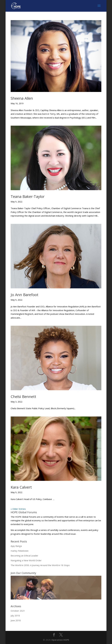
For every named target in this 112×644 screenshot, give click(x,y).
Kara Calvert (21, 487)
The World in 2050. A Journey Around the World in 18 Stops (40, 565)
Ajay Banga (16, 546)
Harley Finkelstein (20, 551)
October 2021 (18, 611)
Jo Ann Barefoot (24, 295)
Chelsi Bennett (23, 396)
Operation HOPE (60, 640)
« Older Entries (18, 509)
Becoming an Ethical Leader (24, 556)
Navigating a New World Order (26, 560)
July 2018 (15, 616)
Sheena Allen (22, 98)
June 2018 (16, 620)
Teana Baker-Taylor (28, 196)
